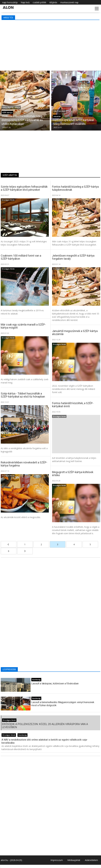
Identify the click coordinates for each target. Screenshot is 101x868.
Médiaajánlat (74, 860)
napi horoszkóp (10, 2)
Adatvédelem (91, 860)
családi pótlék (39, 2)
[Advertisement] (50, 45)
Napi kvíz (25, 2)
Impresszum (57, 860)
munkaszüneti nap (69, 2)
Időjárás (53, 2)
